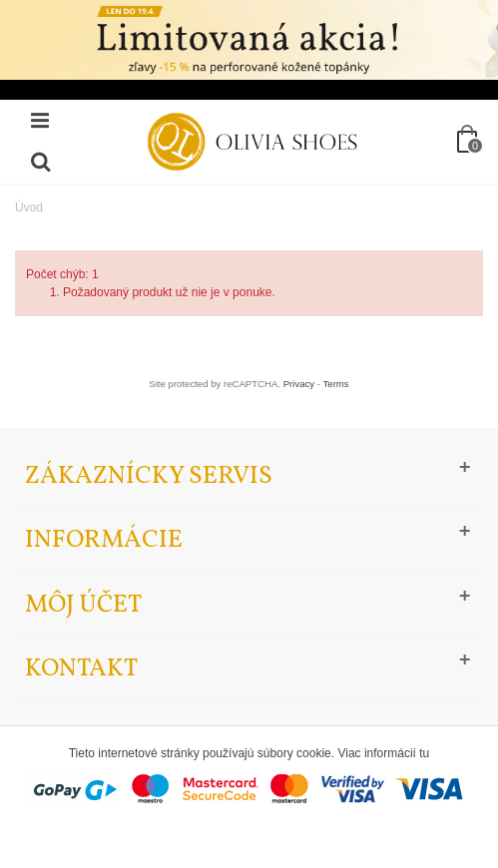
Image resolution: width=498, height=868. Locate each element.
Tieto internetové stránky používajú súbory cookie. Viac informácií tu (249, 753)
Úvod (29, 208)
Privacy (299, 384)
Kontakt (81, 669)
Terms (336, 384)
